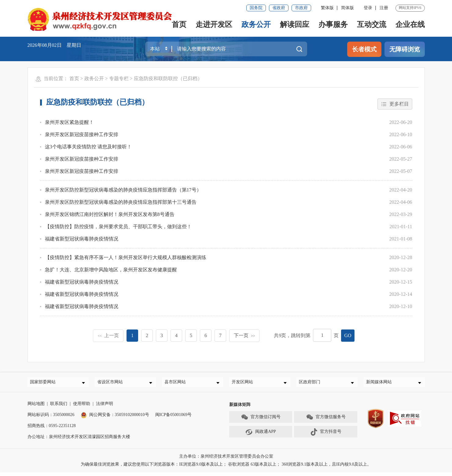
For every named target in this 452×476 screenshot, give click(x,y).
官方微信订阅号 (261, 421)
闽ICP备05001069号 (174, 419)
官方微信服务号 (326, 421)
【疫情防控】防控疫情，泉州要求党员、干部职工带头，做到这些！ (118, 227)
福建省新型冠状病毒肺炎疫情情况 (82, 240)
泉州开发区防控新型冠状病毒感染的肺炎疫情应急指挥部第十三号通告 (121, 203)
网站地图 (36, 408)
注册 (384, 8)
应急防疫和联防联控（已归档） (168, 78)
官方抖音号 (326, 436)
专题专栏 (119, 78)
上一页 (108, 336)
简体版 (347, 8)
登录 (368, 8)
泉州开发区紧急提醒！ (69, 123)
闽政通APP (261, 436)
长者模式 (364, 49)
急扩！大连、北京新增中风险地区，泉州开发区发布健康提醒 (111, 271)
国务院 (256, 8)
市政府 (301, 8)
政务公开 (256, 24)
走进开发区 (214, 24)
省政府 (279, 8)
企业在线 (410, 24)
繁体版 (327, 8)
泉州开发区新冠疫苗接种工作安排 (82, 135)
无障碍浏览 (405, 49)
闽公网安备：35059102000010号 (115, 419)
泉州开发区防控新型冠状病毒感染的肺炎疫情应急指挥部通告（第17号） (123, 191)
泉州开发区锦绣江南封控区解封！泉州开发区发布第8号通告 (110, 215)
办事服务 (333, 24)
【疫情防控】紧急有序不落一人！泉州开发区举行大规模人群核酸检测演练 (126, 258)
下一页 (244, 336)
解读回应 (295, 24)
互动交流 (372, 24)
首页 (179, 24)
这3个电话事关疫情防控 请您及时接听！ (88, 148)
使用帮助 (82, 408)
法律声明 (105, 408)
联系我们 (59, 408)
